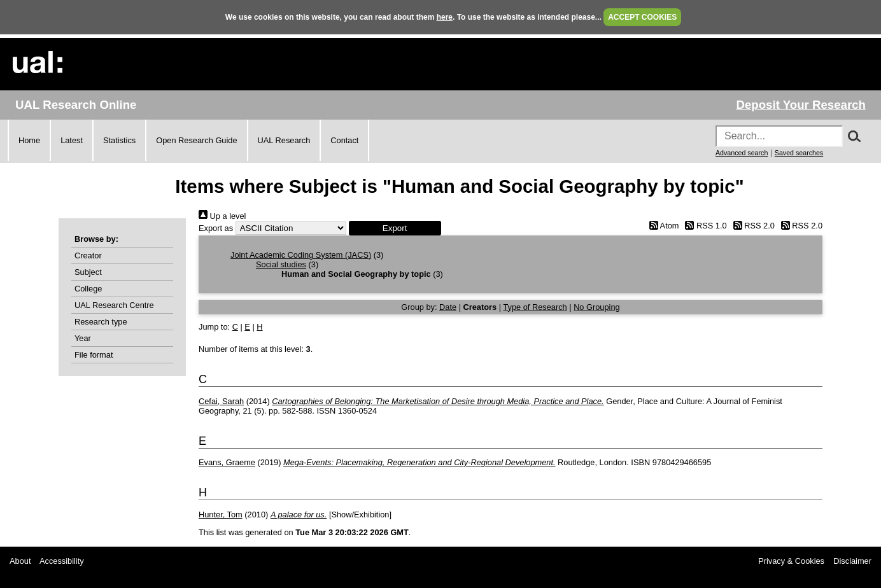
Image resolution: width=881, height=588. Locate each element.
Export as (216, 228)
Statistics (119, 140)
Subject (88, 272)
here (445, 17)
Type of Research (535, 307)
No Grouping (597, 307)
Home (29, 140)
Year (83, 338)
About (20, 561)
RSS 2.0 (752, 226)
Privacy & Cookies (791, 561)
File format (94, 355)
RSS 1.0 (704, 226)
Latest (72, 140)
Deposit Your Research (801, 105)
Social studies (281, 264)
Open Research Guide (196, 140)
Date (448, 307)
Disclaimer (852, 561)
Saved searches (799, 153)
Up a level (222, 216)
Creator (88, 255)
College (88, 289)
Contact (344, 140)
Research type (101, 322)
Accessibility (62, 561)
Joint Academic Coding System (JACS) (301, 255)
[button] (395, 228)
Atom (662, 226)
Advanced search (742, 153)
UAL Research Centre (114, 305)
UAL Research (284, 140)
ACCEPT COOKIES (642, 17)
